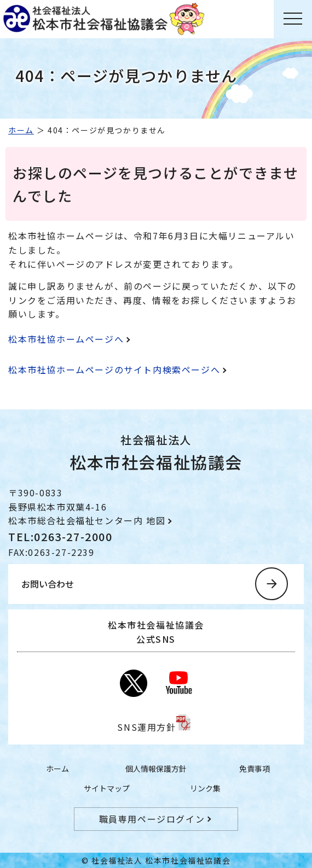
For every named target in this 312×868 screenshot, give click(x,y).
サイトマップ (107, 788)
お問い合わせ (48, 584)
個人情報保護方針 (156, 769)
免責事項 (255, 769)
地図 (156, 520)
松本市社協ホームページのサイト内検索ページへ (114, 370)
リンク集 (205, 788)
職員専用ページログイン (152, 819)
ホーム (21, 130)
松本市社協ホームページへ (66, 339)
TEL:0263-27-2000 (60, 536)
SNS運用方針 (146, 727)
